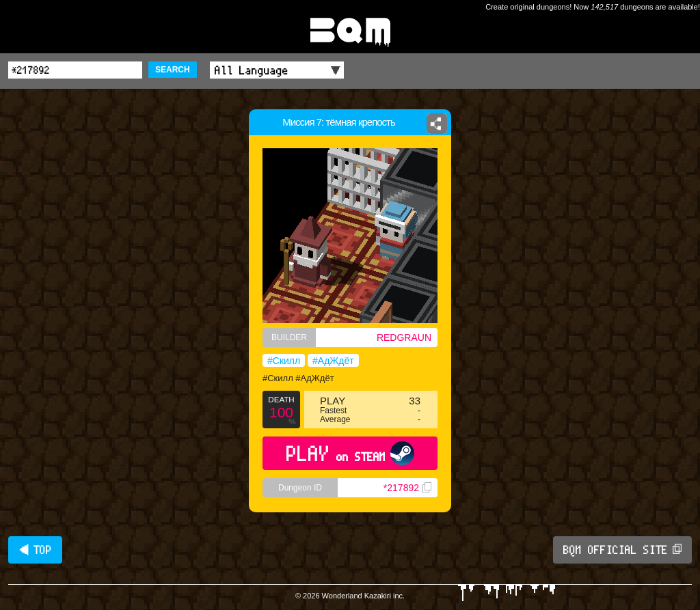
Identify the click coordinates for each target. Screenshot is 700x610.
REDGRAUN (404, 337)
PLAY (350, 453)
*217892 (407, 488)
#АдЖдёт (333, 361)
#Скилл (284, 361)
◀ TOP (35, 550)
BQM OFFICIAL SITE (622, 550)
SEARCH (173, 70)
